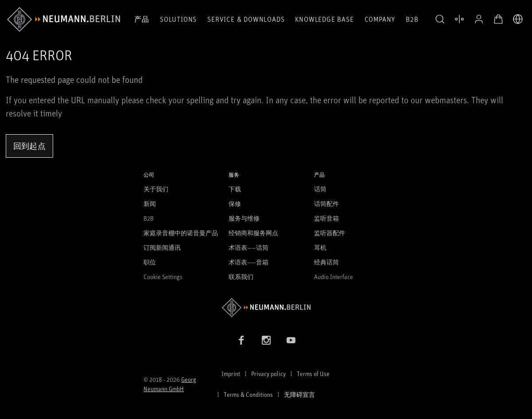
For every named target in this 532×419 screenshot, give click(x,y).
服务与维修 (244, 218)
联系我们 (241, 277)
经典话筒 (326, 262)
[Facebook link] (241, 340)
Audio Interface (334, 277)
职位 (150, 262)
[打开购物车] (498, 19)
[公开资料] (479, 19)
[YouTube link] (291, 340)
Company (380, 19)
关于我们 (156, 189)
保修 (235, 204)
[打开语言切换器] (518, 19)
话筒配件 (326, 204)
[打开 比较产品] (459, 19)
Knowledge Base (324, 19)
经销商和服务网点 (253, 233)
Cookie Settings (163, 277)
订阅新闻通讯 (162, 247)
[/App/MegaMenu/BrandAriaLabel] (64, 19)
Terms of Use (313, 374)
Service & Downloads (246, 19)
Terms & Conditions (248, 394)
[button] (440, 19)
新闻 (150, 204)
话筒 (320, 189)
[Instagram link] (266, 340)
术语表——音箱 (249, 262)
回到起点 (29, 146)
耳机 (320, 247)
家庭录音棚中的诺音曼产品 (181, 233)
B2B (412, 19)
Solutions (178, 19)
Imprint (231, 374)
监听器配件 (330, 233)
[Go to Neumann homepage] (266, 308)
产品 (142, 19)
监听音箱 (326, 218)
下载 (235, 189)
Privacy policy (268, 374)
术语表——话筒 (249, 247)
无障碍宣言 (299, 394)
